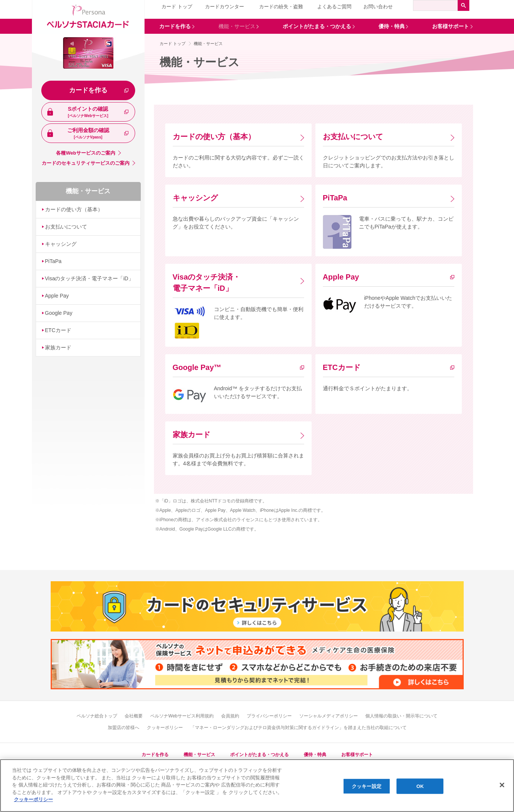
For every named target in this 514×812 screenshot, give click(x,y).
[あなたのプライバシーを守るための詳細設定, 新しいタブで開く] (33, 799)
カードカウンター (225, 7)
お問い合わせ (378, 7)
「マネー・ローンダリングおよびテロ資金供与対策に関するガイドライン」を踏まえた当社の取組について (298, 728)
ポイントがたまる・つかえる (259, 755)
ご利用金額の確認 (88, 134)
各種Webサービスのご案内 (85, 153)
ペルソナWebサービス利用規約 (182, 716)
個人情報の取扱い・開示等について (401, 716)
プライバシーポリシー (269, 716)
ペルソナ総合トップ (97, 716)
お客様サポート (357, 755)
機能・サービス (88, 191)
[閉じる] (502, 785)
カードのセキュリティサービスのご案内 (86, 163)
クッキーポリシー (165, 728)
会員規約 (230, 716)
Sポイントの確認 (88, 112)
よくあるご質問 (334, 7)
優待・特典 (315, 755)
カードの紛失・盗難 (281, 7)
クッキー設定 (367, 786)
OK (420, 786)
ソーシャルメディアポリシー (329, 716)
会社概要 (134, 716)
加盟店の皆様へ (124, 728)
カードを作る (88, 90)
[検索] (435, 5)
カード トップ (177, 7)
